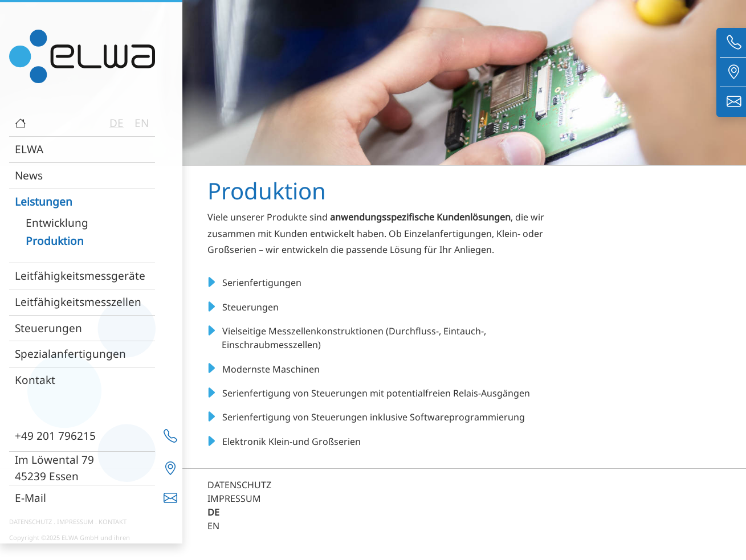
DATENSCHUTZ (30, 522)
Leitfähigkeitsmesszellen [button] (78, 302)
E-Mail (30, 498)
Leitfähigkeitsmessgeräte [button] (80, 275)
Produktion (55, 241)
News (29, 175)
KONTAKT (113, 522)
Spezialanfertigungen (70, 353)
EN (142, 123)
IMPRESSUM (75, 522)
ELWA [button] (29, 149)
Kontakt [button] (35, 380)
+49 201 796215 (55, 436)
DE (117, 123)
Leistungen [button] (44, 201)
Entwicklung (57, 222)
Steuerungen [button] (48, 328)
